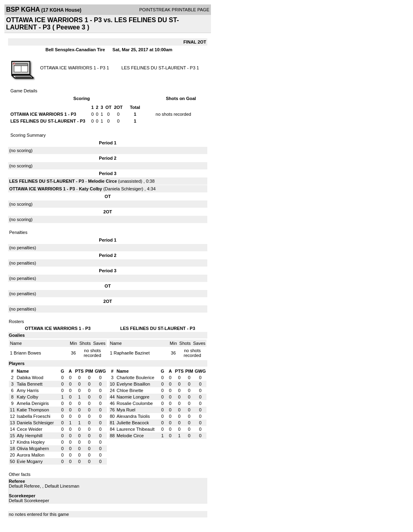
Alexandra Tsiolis (133, 416)
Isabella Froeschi (34, 416)
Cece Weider (30, 429)
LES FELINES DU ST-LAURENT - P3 (158, 68)
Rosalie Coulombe (135, 403)
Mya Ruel (126, 410)
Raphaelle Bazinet (132, 353)
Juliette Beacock (133, 423)
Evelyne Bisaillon (133, 384)
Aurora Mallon (31, 455)
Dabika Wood (30, 378)
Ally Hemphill (30, 436)
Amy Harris (28, 390)
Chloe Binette (130, 390)
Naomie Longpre (133, 397)
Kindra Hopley (31, 442)
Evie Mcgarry (30, 461)
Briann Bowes (27, 353)
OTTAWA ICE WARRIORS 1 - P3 (73, 68)
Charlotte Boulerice (136, 378)
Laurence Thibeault (136, 429)
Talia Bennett (30, 384)
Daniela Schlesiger (123, 189)
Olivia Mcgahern (33, 449)
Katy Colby (91, 189)
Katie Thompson (33, 410)
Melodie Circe (102, 181)
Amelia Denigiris (33, 403)
